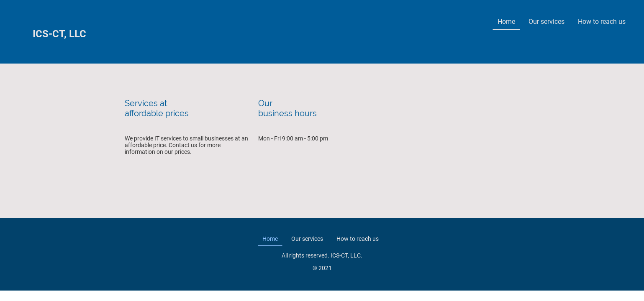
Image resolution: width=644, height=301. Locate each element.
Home (506, 22)
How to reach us (602, 22)
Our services (547, 22)
